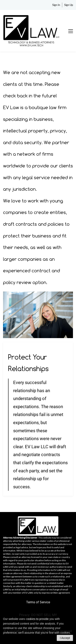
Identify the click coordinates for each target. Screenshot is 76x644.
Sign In (56, 5)
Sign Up (69, 5)
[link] (38, 294)
